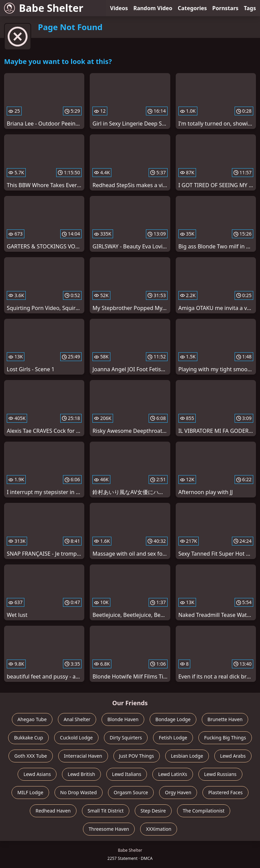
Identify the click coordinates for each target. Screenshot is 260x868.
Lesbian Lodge (187, 756)
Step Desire (153, 811)
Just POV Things (137, 756)
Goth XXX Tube (31, 756)
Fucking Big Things (225, 738)
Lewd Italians (127, 774)
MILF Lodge (30, 792)
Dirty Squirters (126, 738)
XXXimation (159, 829)
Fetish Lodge (173, 738)
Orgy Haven (178, 792)
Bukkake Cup (28, 738)
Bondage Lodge (173, 719)
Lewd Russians (220, 774)
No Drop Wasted (79, 792)
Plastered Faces (225, 792)
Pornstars (225, 8)
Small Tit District (106, 811)
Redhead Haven (53, 811)
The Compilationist (204, 811)
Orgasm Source (131, 792)
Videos (119, 8)
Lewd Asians (37, 774)
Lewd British (81, 774)
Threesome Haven (109, 829)
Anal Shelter (77, 719)
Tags (250, 8)
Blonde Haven (123, 719)
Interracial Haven (83, 756)
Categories (192, 8)
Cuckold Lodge (76, 738)
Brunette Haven (225, 719)
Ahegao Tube (32, 719)
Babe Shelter (44, 8)
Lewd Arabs (233, 756)
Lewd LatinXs (173, 774)
